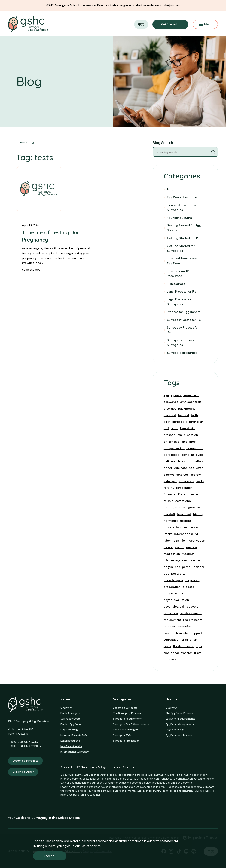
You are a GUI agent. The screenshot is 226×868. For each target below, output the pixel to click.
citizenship (172, 442)
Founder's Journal (180, 218)
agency (176, 395)
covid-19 (188, 455)
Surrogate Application (126, 741)
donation (196, 461)
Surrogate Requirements (128, 719)
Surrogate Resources (182, 353)
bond (175, 428)
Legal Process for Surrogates (179, 302)
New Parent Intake (71, 746)
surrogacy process (76, 791)
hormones (171, 521)
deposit (182, 461)
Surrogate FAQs (122, 735)
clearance (188, 442)
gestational (183, 501)
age (166, 395)
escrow (196, 475)
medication (172, 554)
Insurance (191, 527)
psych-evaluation (176, 600)
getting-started (175, 507)
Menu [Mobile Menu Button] (206, 24)
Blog (170, 189)
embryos (182, 475)
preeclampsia (173, 580)
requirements (193, 620)
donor (168, 468)
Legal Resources (70, 741)
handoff (169, 514)
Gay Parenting (69, 730)
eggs (200, 468)
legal (176, 540)
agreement (191, 395)
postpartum (180, 574)
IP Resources (176, 284)
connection (195, 448)
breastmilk (188, 428)
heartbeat (184, 514)
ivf (196, 534)
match (180, 547)
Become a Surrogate (25, 761)
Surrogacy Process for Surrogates (183, 343)
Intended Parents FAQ (74, 735)
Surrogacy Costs (70, 719)
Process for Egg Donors (184, 312)
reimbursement (191, 613)
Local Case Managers (126, 730)
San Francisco (163, 779)
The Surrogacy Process (127, 713)
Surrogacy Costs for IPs (184, 320)
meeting (188, 554)
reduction (171, 613)
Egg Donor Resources (182, 197)
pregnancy (192, 580)
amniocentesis (191, 402)
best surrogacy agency (155, 775)
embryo (169, 475)
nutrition (189, 560)
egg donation (183, 775)
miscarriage (172, 560)
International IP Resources (178, 273)
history (198, 514)
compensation (174, 448)
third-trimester (184, 646)
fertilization (184, 488)
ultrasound (172, 659)
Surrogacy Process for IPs (183, 330)
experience (186, 481)
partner (199, 567)
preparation (172, 587)
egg (192, 468)
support (197, 633)
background (187, 409)
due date (181, 468)
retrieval (170, 626)
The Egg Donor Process (179, 713)
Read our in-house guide (114, 5)
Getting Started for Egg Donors (184, 228)
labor (167, 540)
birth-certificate (176, 422)
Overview (66, 708)
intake (168, 534)
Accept (49, 856)
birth (195, 415)
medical (192, 547)
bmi (166, 428)
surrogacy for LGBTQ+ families (154, 791)
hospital (186, 521)
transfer (186, 653)
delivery (169, 461)
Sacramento (180, 779)
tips (199, 646)
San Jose (194, 779)
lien (184, 540)
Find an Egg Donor (71, 724)
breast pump (173, 435)
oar (199, 560)
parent (187, 567)
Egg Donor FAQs (175, 730)
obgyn (168, 567)
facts (200, 481)
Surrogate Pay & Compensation (132, 724)
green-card (196, 507)
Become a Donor (23, 772)
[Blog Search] (213, 152)
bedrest (184, 415)
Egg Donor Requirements (180, 719)
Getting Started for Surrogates (181, 248)
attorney (170, 409)
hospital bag (173, 527)
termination (189, 640)
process (188, 587)
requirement (173, 620)
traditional (171, 653)
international (183, 534)
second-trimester (176, 633)
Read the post (32, 270)
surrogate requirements (121, 791)
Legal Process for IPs (181, 291)
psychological (174, 607)
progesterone (173, 593)
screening (185, 626)
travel (198, 653)
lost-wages (197, 540)
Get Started (169, 24)
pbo (166, 574)
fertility (169, 488)
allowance (171, 402)
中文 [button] (141, 24)
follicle (168, 501)
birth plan (196, 422)
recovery (192, 607)
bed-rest (170, 415)
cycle (200, 455)
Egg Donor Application (179, 735)
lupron (168, 547)
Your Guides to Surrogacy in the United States (113, 818)
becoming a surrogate (201, 787)
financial (170, 494)
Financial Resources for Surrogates (184, 207)
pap (177, 567)
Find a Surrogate (70, 713)
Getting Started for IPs (183, 238)
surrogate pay (97, 791)
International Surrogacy (75, 752)
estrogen (170, 481)
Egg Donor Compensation (181, 724)
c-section (191, 435)
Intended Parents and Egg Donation (182, 261)
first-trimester (188, 494)
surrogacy (171, 640)
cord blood (172, 455)
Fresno (210, 779)
